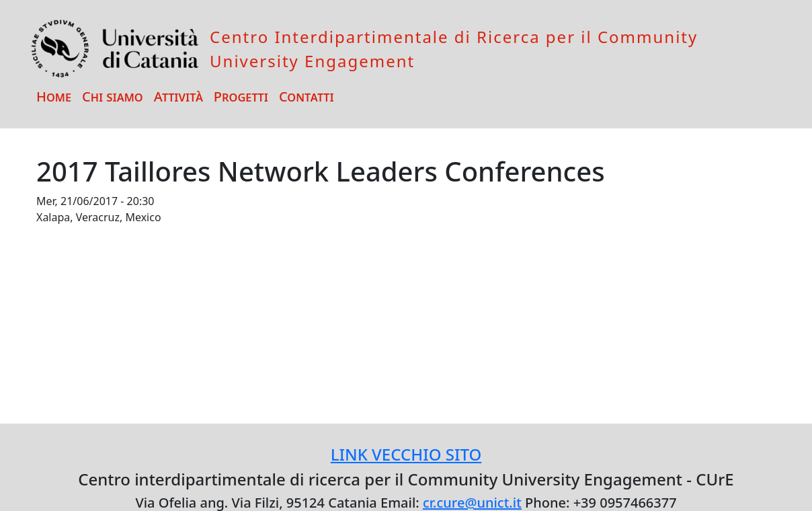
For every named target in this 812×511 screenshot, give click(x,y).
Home (54, 96)
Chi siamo (113, 96)
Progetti (241, 96)
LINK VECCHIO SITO (406, 454)
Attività (178, 96)
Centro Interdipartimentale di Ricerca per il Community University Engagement (454, 49)
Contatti (307, 96)
